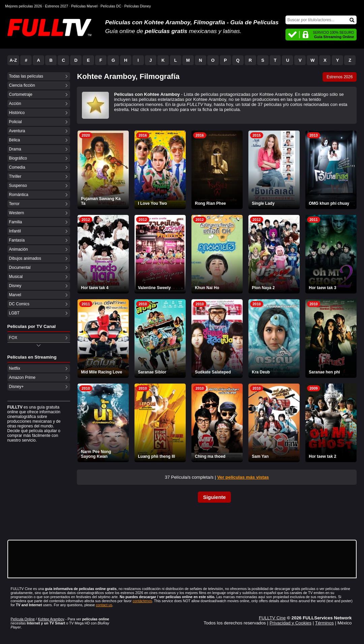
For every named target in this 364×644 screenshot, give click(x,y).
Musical (16, 277)
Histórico (17, 113)
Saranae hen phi (324, 372)
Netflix (15, 368)
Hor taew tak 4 (95, 288)
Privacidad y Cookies (291, 623)
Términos (325, 623)
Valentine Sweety (154, 288)
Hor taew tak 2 (322, 456)
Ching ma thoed (210, 456)
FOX (13, 338)
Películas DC (111, 6)
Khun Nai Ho (207, 288)
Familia (16, 222)
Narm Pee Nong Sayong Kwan (96, 454)
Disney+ (17, 387)
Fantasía (17, 240)
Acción (15, 104)
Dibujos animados (25, 258)
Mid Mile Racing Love (101, 372)
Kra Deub (261, 372)
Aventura (17, 131)
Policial (16, 122)
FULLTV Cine (272, 618)
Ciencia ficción (22, 85)
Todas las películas (26, 76)
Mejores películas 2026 (24, 6)
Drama (15, 149)
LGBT (14, 313)
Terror (14, 204)
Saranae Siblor (152, 372)
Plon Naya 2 (263, 288)
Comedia (17, 167)
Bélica (15, 140)
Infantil (15, 231)
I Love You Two (152, 203)
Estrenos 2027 (57, 6)
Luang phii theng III (156, 456)
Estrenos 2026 (340, 77)
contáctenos (142, 601)
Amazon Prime (22, 377)
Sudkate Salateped (213, 372)
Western (17, 213)
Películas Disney (138, 6)
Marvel (15, 295)
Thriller (15, 176)
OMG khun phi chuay (329, 203)
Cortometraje (21, 94)
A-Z (13, 60)
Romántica (19, 195)
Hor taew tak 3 (322, 288)
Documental (20, 268)
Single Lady (263, 203)
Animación (19, 249)
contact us (104, 605)
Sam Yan (260, 456)
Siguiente (214, 497)
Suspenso (18, 186)
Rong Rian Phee (210, 203)
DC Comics (19, 304)
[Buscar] (321, 20)
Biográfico (18, 158)
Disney (15, 286)
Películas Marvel (84, 6)
